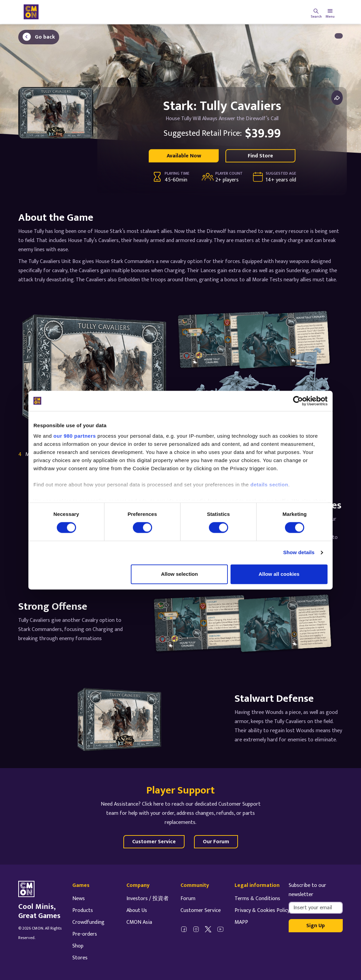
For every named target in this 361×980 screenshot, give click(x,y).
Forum (188, 899)
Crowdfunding (88, 922)
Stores (80, 958)
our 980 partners (75, 436)
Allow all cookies (279, 574)
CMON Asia (139, 922)
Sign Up (316, 926)
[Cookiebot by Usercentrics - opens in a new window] (298, 401)
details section (269, 485)
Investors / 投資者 (148, 899)
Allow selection (179, 574)
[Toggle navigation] (330, 12)
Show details (299, 553)
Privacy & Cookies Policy (262, 910)
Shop (78, 946)
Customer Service (154, 842)
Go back (45, 37)
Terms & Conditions (257, 899)
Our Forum (216, 842)
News (79, 899)
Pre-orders (85, 934)
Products (83, 910)
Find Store (260, 156)
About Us (137, 910)
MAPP (241, 922)
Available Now (184, 156)
